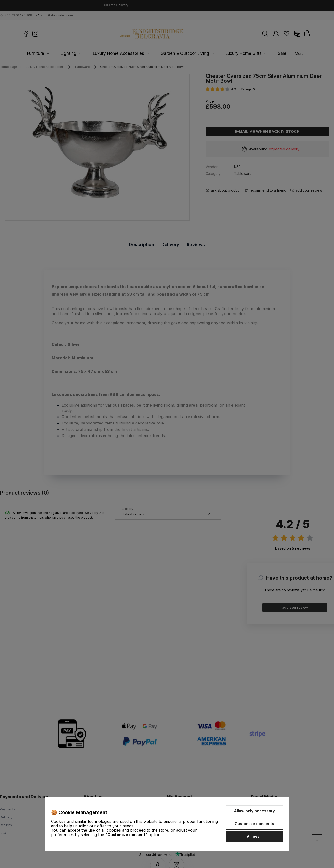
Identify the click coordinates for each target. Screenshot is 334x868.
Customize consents (254, 824)
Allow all (255, 837)
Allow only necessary (254, 811)
